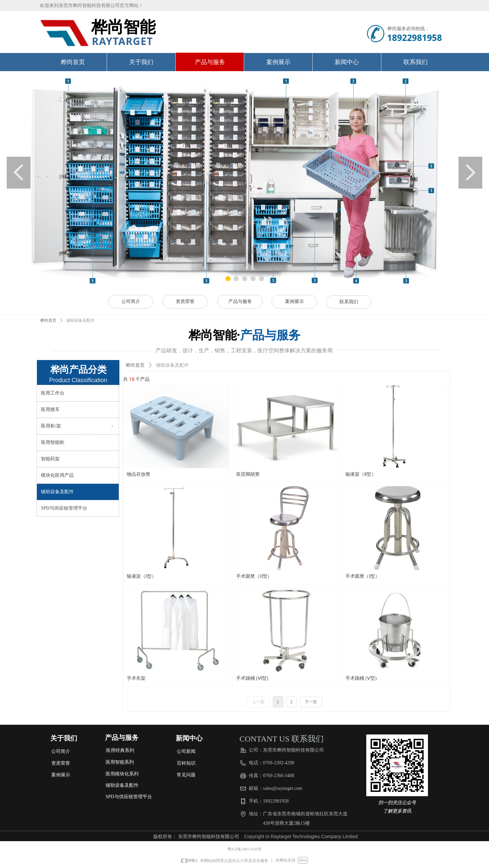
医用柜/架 (78, 426)
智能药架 (50, 459)
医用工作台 (53, 393)
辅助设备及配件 (57, 492)
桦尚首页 (48, 320)
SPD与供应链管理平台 (64, 508)
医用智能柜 (53, 442)
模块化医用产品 (57, 475)
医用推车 (50, 410)
